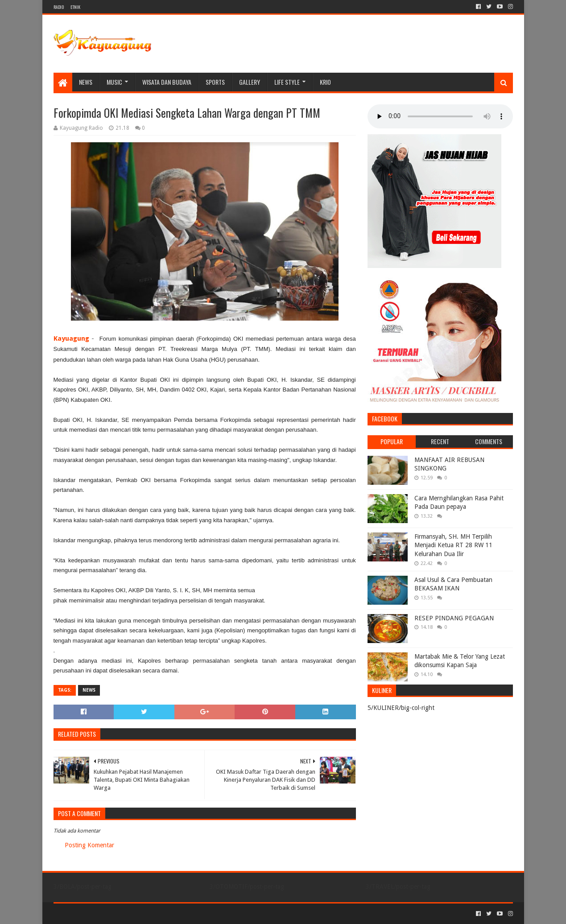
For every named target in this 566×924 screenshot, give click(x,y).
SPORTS (215, 82)
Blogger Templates (154, 914)
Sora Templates (103, 914)
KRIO (325, 82)
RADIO (59, 7)
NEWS (86, 82)
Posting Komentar (89, 845)
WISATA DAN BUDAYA (167, 82)
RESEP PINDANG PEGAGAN (454, 618)
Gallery (250, 82)
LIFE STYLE (287, 82)
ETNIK (75, 7)
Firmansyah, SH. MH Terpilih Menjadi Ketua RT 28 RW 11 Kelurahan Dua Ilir (453, 545)
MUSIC (114, 82)
